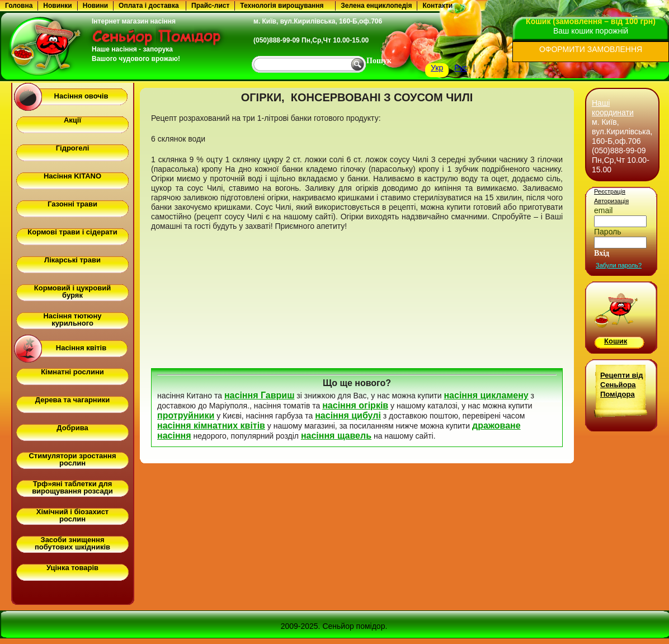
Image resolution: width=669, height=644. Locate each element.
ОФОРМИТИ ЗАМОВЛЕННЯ (591, 49)
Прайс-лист (210, 6)
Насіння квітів (81, 348)
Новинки (57, 6)
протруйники (186, 415)
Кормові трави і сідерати (72, 232)
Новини (95, 6)
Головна (19, 6)
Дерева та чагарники (72, 400)
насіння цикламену (486, 395)
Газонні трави (72, 204)
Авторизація (611, 201)
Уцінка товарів (72, 568)
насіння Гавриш (260, 395)
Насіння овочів (81, 96)
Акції (72, 120)
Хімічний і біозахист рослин (72, 515)
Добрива (72, 428)
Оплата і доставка (149, 6)
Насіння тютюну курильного (72, 319)
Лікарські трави (72, 260)
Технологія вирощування (282, 6)
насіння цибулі (348, 415)
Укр (437, 68)
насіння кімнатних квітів (211, 426)
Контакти (437, 6)
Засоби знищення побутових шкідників (72, 543)
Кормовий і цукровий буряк (72, 292)
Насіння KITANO (72, 176)
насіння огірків (355, 405)
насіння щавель (336, 436)
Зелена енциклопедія (376, 6)
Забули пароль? (619, 265)
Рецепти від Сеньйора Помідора (621, 385)
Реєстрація (610, 191)
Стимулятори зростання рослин (72, 459)
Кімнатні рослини (72, 372)
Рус (461, 68)
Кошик (616, 341)
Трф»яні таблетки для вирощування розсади (72, 487)
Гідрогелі (73, 148)
